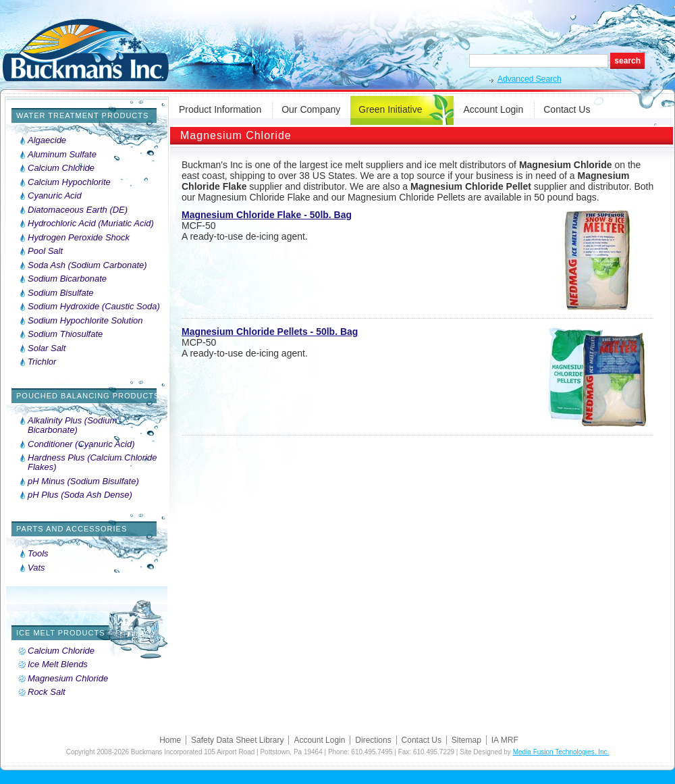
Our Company (311, 109)
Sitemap (466, 740)
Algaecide (47, 140)
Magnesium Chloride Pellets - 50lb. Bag (270, 332)
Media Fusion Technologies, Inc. (561, 752)
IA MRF (505, 740)
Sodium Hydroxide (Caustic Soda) (94, 307)
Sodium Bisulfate (61, 293)
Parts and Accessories (72, 529)
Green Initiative (390, 109)
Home (170, 740)
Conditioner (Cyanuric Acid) (81, 444)
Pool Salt (45, 251)
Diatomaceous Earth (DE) (78, 210)
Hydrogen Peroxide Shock (79, 238)
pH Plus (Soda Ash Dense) (80, 495)
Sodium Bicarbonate (67, 279)
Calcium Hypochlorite (69, 182)
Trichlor (42, 362)
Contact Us (567, 109)
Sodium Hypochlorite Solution (85, 321)
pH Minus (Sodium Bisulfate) (83, 481)
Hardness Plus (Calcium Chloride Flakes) (92, 463)
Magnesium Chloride (68, 679)
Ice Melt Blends (58, 664)
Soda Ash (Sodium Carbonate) (87, 265)
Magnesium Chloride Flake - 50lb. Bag (267, 215)
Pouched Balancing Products (88, 396)
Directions (373, 740)
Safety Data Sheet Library (237, 740)
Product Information (220, 109)
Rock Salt (47, 692)
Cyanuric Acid (55, 196)
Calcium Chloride (61, 168)
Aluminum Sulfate (62, 155)
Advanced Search (530, 79)
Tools (38, 554)
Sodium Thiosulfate (65, 334)
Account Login (494, 109)
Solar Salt (47, 348)
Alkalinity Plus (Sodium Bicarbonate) (72, 425)
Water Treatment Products (82, 115)
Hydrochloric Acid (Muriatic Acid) (91, 224)
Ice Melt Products (61, 633)
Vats (36, 568)
